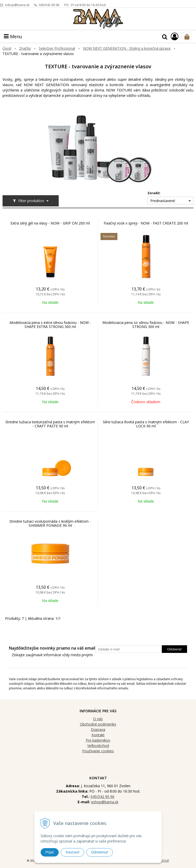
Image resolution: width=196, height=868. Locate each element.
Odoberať (174, 649)
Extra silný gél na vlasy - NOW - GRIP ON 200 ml (50, 223)
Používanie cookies (98, 751)
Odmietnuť (100, 852)
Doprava (98, 729)
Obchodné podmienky (98, 724)
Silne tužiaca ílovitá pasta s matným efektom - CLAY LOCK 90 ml (146, 424)
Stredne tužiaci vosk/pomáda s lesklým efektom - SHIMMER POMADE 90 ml (50, 523)
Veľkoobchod (98, 746)
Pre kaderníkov (98, 740)
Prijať (50, 852)
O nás (98, 719)
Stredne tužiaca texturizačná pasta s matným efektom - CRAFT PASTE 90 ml (50, 424)
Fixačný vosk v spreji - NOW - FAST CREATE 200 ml (146, 223)
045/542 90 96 (49, 5)
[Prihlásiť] (175, 36)
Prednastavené (163, 201)
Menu (13, 36)
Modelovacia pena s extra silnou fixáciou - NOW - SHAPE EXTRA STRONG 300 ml (50, 325)
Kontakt (98, 735)
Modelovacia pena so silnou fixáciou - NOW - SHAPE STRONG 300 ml (146, 325)
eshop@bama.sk (17, 5)
